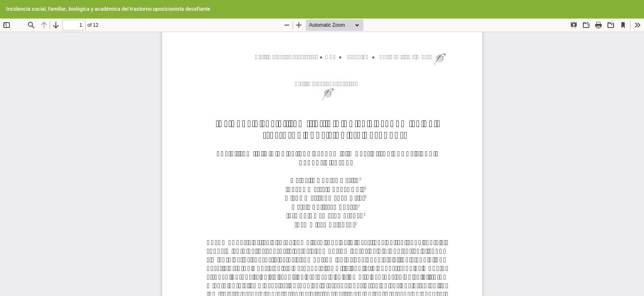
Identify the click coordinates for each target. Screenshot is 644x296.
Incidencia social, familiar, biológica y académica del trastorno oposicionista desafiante (108, 9)
